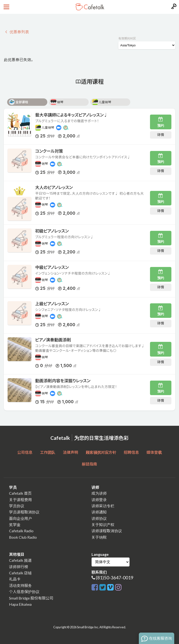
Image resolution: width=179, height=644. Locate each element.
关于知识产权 (103, 525)
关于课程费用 (20, 500)
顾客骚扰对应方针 (101, 452)
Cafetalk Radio (21, 531)
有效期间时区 (127, 38)
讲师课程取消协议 (107, 531)
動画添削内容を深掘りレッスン (63, 381)
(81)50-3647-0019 (115, 578)
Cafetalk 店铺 (20, 573)
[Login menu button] (173, 7)
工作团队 (48, 452)
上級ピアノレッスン (52, 304)
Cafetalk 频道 (20, 560)
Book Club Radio (23, 537)
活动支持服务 (20, 585)
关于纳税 (99, 537)
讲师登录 (99, 500)
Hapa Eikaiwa (20, 604)
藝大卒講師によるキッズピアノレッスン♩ (72, 115)
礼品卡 (15, 579)
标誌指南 (89, 464)
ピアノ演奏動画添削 (53, 340)
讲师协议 (99, 518)
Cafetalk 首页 (20, 493)
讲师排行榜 (19, 567)
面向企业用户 (20, 518)
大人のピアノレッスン (54, 187)
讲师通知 (99, 512)
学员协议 (17, 506)
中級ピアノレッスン (52, 267)
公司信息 (25, 452)
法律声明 (70, 452)
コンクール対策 (49, 151)
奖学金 (15, 525)
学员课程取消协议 (24, 512)
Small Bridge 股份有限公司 (31, 598)
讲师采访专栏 (103, 506)
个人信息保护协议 (24, 592)
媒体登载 (154, 452)
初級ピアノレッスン (52, 231)
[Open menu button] (6, 7)
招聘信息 (131, 452)
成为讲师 (99, 493)
